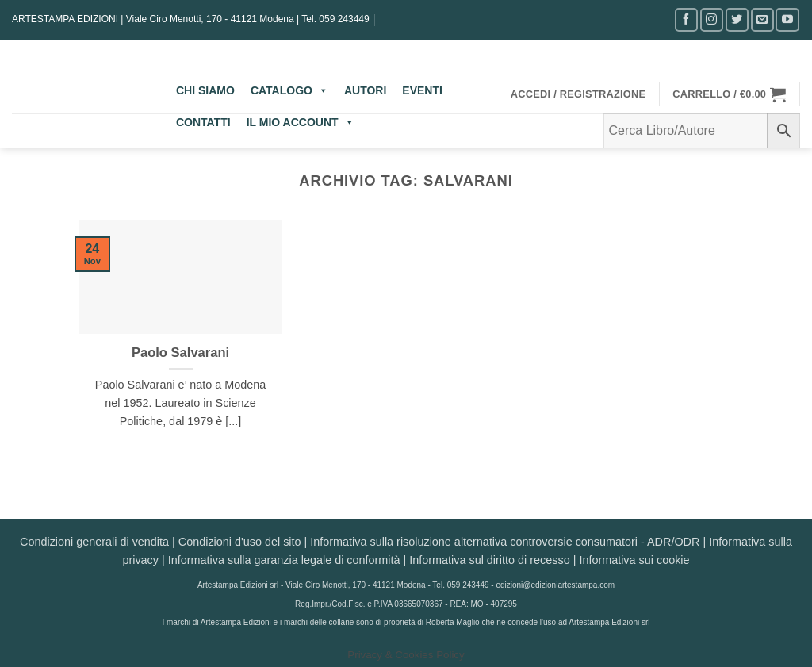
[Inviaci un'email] (762, 19)
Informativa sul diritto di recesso (489, 560)
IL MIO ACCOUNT (301, 122)
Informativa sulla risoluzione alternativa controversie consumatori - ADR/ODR (505, 542)
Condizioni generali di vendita (94, 542)
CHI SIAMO (205, 90)
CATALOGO (289, 90)
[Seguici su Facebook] (686, 19)
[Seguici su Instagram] (712, 19)
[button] (578, 94)
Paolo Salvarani (180, 353)
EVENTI (422, 90)
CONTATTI (203, 122)
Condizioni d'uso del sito (240, 542)
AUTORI (365, 90)
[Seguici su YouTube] (787, 19)
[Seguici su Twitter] (737, 19)
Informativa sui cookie (634, 560)
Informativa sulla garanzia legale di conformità (284, 560)
